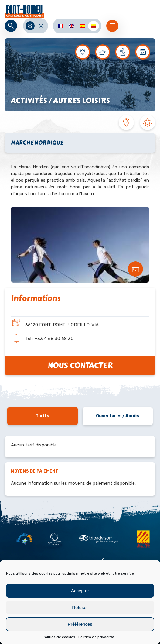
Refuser (80, 607)
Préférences (80, 624)
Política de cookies (59, 637)
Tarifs (42, 416)
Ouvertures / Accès (117, 416)
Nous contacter (80, 365)
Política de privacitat (96, 637)
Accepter (80, 591)
